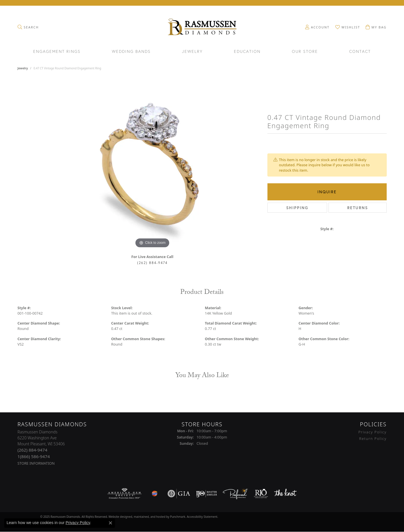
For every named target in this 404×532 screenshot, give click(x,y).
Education (247, 52)
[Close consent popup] (110, 523)
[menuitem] (124, 493)
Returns (358, 208)
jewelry (23, 68)
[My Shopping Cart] (376, 27)
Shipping (297, 208)
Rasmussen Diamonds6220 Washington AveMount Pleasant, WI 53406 (41, 447)
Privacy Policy (78, 523)
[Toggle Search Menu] (28, 27)
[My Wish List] (348, 27)
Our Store (305, 52)
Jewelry (192, 52)
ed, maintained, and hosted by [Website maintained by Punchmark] (149, 516)
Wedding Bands (131, 52)
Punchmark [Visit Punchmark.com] (178, 516)
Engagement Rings (57, 52)
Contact (360, 52)
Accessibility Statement (202, 516)
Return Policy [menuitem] (373, 438)
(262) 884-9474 (152, 263)
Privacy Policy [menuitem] (372, 432)
